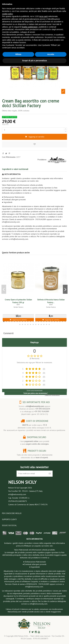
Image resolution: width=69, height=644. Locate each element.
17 (47, 321)
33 (41, 324)
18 (49, 321)
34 (44, 324)
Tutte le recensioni (52, 395)
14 (39, 321)
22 (60, 321)
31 (36, 324)
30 (33, 324)
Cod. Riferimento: (9, 157)
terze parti (44, 16)
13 (36, 321)
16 (44, 321)
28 (28, 324)
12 (33, 321)
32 (39, 324)
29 (31, 324)
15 (41, 321)
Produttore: (42, 160)
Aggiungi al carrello (34, 137)
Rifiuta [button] (18, 54)
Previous (4, 289)
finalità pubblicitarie (30, 27)
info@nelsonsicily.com (35, 406)
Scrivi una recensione (35, 390)
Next (65, 289)
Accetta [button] (51, 54)
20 (55, 321)
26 (23, 324)
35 (47, 324)
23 (63, 321)
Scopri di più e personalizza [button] (34, 61)
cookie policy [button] (7, 14)
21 (57, 321)
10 (28, 321)
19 (52, 321)
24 (65, 321)
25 (20, 324)
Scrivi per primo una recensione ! (36, 393)
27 (25, 324)
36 (49, 324)
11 (31, 321)
